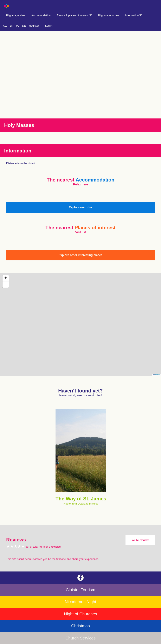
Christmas (80, 626)
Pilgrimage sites (16, 15)
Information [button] (134, 15)
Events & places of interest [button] (74, 15)
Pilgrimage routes (109, 15)
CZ (5, 26)
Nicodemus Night (80, 602)
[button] (6, 278)
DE (24, 26)
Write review (140, 540)
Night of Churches (80, 614)
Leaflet (157, 375)
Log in (49, 26)
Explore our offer (81, 207)
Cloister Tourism (81, 590)
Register (34, 26)
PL (18, 26)
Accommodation (41, 15)
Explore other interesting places (80, 255)
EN (11, 26)
